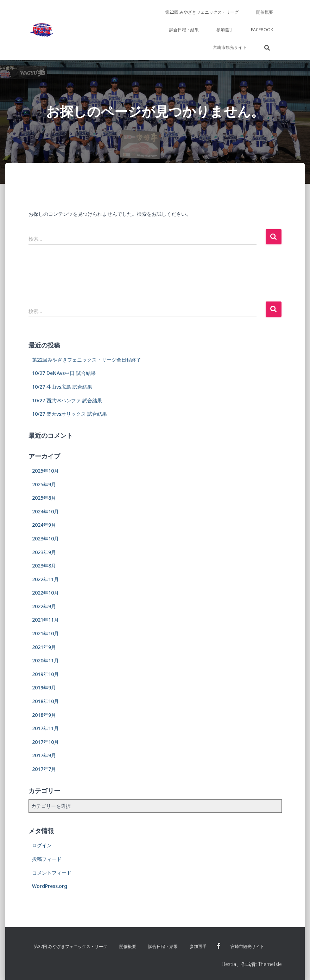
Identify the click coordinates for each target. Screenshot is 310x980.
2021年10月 (45, 633)
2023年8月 (44, 566)
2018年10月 (45, 701)
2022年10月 (45, 593)
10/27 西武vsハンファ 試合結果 (67, 400)
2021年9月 (44, 647)
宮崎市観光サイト (230, 47)
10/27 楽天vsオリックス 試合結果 (69, 414)
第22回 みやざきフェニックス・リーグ (202, 12)
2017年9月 (44, 755)
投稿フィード (47, 859)
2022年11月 (45, 579)
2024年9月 (44, 525)
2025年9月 (44, 484)
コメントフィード (52, 873)
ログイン (42, 845)
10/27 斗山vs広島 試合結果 (62, 387)
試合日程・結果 (184, 30)
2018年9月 (44, 715)
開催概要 (265, 12)
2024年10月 (45, 511)
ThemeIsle (270, 964)
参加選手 (225, 30)
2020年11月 (45, 660)
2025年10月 (45, 471)
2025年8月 (44, 498)
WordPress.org (50, 886)
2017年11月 (45, 728)
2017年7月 (44, 769)
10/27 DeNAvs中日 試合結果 (64, 373)
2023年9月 (44, 552)
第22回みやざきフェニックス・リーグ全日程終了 (87, 360)
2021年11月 (45, 620)
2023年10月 (45, 538)
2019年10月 (45, 674)
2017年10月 (45, 742)
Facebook (262, 30)
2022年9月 (44, 606)
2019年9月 (44, 687)
